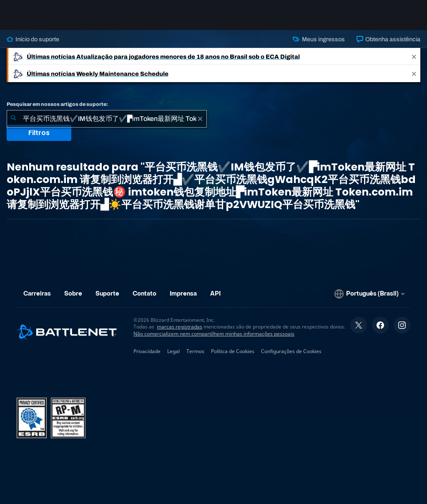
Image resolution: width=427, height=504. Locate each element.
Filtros (39, 133)
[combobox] (107, 119)
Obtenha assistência (388, 39)
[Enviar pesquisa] (13, 119)
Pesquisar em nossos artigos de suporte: (57, 104)
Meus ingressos (319, 39)
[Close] (414, 56)
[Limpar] (200, 119)
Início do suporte (33, 39)
